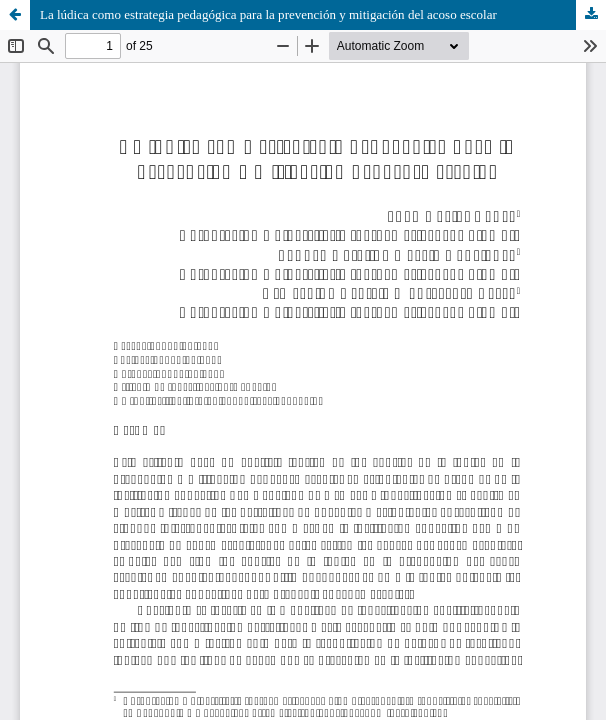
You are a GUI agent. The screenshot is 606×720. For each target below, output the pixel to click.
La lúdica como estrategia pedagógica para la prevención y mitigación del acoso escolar (268, 14)
